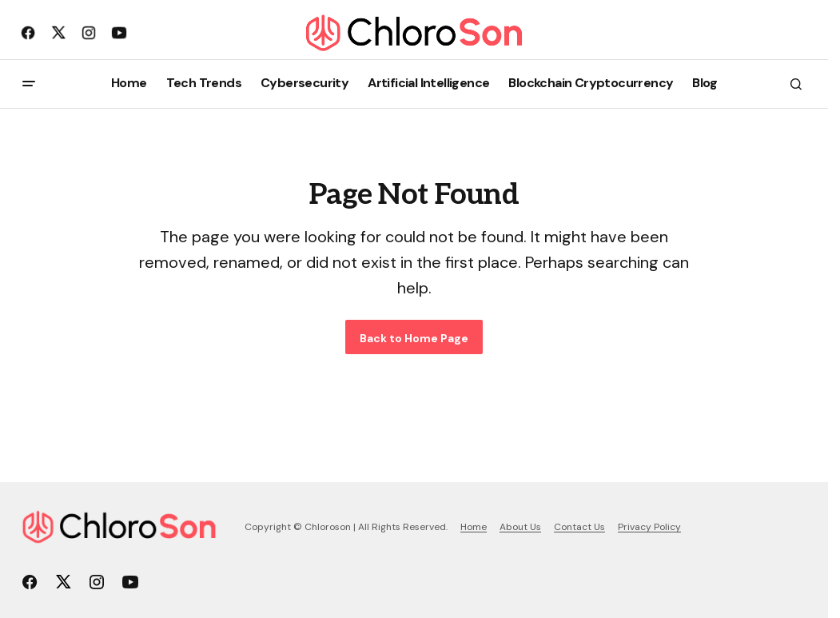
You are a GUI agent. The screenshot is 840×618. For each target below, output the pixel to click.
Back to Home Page (414, 338)
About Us (520, 527)
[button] (29, 84)
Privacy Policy (649, 527)
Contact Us (579, 527)
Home (474, 527)
